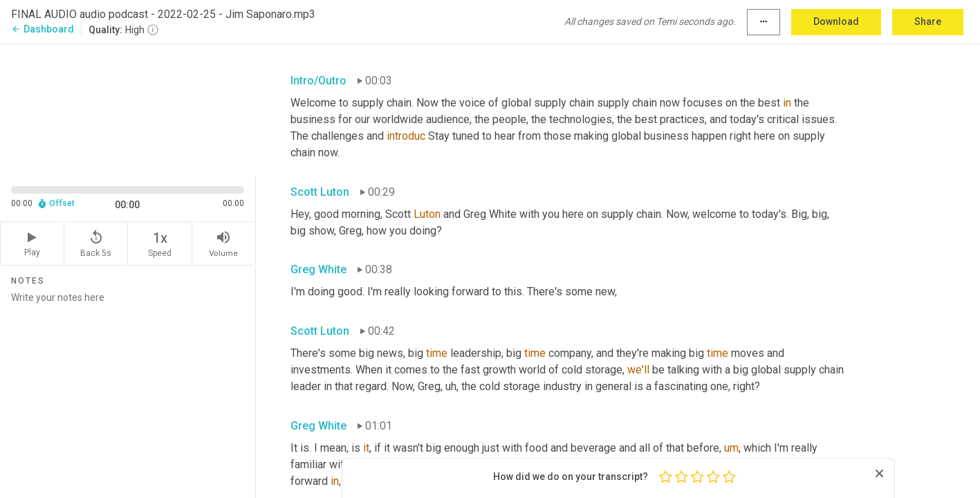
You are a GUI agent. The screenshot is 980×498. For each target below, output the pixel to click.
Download (836, 21)
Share (928, 21)
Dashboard (43, 29)
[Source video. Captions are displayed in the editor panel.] (128, 108)
